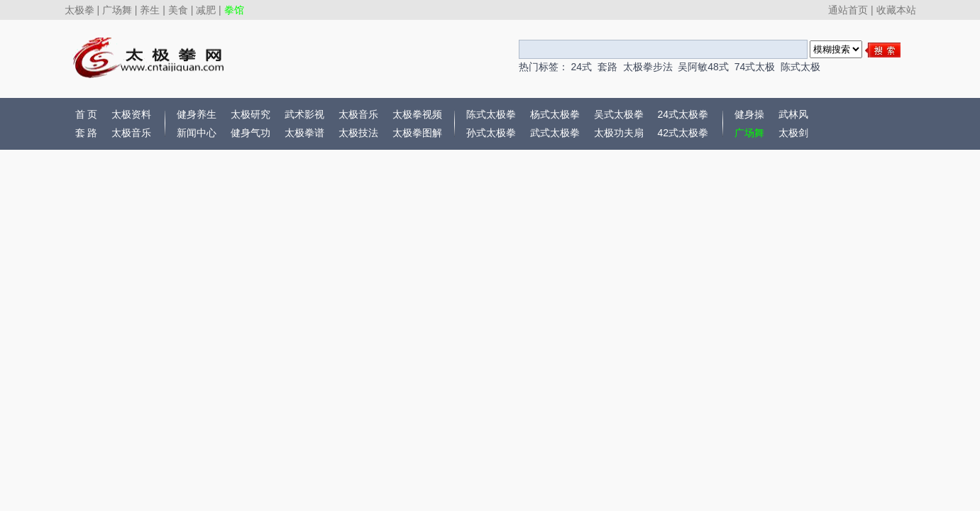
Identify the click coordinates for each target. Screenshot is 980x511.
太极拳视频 (417, 114)
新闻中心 (197, 133)
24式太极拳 (683, 114)
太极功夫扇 (619, 133)
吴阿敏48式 (703, 67)
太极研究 (250, 114)
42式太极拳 (683, 133)
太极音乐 (131, 133)
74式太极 (755, 67)
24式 (581, 67)
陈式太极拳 (491, 114)
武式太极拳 (555, 133)
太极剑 (793, 133)
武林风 (793, 114)
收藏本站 (896, 10)
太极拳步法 (648, 67)
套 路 (87, 133)
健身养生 (197, 114)
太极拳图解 (417, 133)
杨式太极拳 (555, 114)
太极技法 (358, 133)
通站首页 (848, 10)
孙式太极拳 (491, 133)
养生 (150, 10)
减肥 (206, 10)
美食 (178, 10)
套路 (607, 67)
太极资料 (131, 114)
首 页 (87, 114)
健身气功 (250, 133)
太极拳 (79, 10)
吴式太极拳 (619, 114)
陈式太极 (800, 67)
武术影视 (304, 114)
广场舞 (117, 10)
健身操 (749, 114)
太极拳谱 (304, 133)
